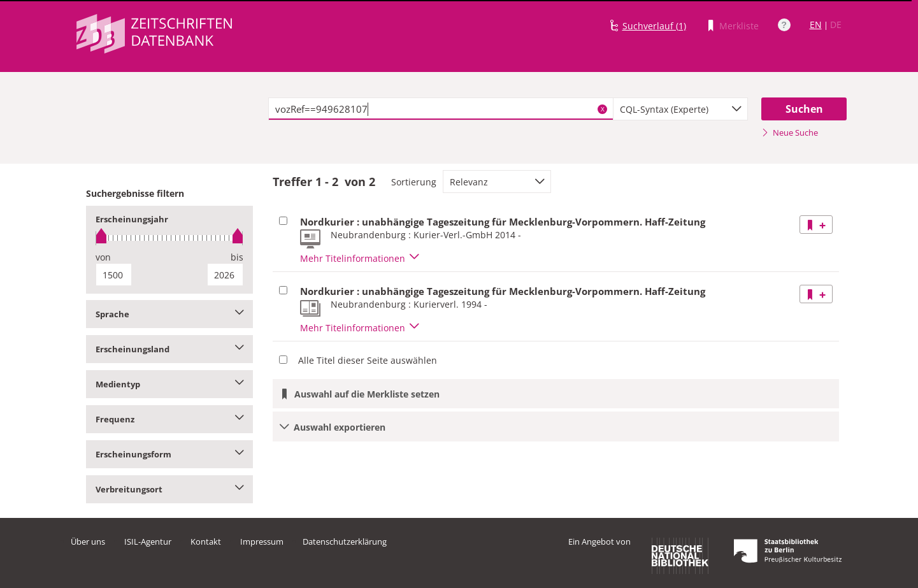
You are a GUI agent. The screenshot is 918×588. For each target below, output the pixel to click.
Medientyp (170, 384)
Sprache (170, 314)
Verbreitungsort (170, 489)
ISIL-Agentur (148, 541)
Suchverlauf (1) (654, 26)
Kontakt (206, 541)
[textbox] (441, 109)
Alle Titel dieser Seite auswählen (368, 360)
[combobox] (680, 109)
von (103, 257)
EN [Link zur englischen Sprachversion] (816, 25)
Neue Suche (790, 133)
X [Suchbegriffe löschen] (603, 109)
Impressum (262, 541)
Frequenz (170, 419)
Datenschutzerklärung (345, 541)
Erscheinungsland (170, 349)
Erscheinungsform (170, 454)
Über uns (88, 541)
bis (237, 257)
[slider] (170, 238)
